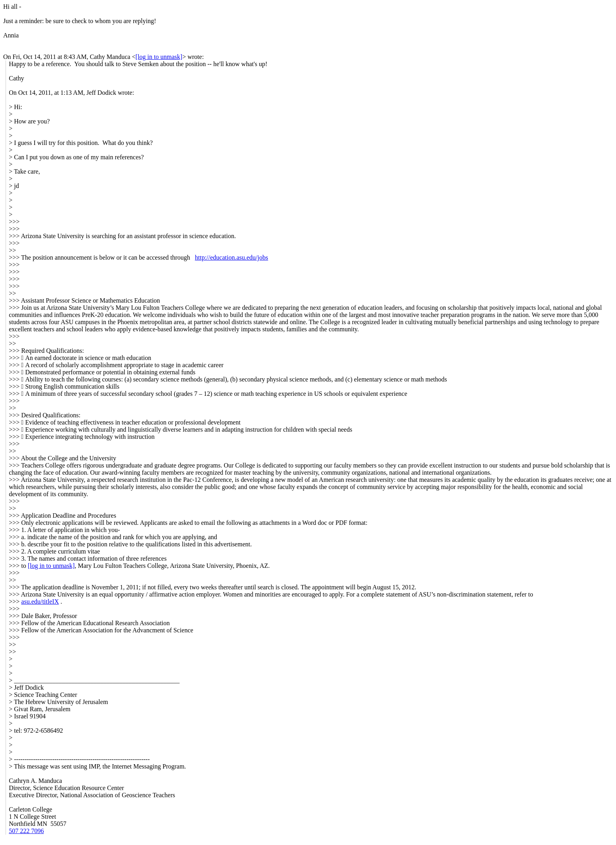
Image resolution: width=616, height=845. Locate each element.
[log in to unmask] (159, 57)
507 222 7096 (26, 831)
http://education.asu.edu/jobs (232, 257)
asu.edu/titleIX (40, 601)
